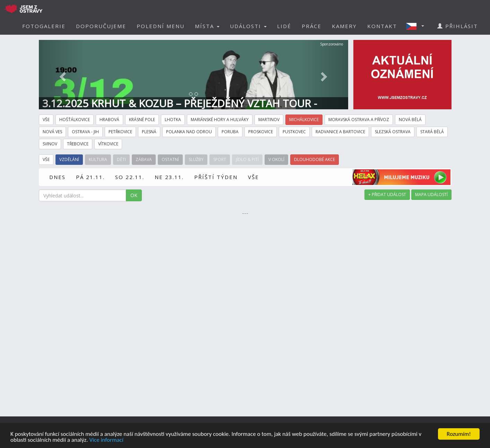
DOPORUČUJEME (101, 26)
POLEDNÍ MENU (161, 26)
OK (134, 195)
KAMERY (344, 26)
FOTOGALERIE (44, 26)
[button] (417, 26)
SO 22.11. (130, 177)
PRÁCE (312, 26)
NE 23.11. (169, 177)
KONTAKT (382, 26)
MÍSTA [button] (207, 26)
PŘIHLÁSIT (458, 26)
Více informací (106, 440)
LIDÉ (284, 26)
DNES (57, 177)
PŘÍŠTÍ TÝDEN (216, 177)
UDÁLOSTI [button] (248, 26)
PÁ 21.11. (90, 177)
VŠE (253, 177)
